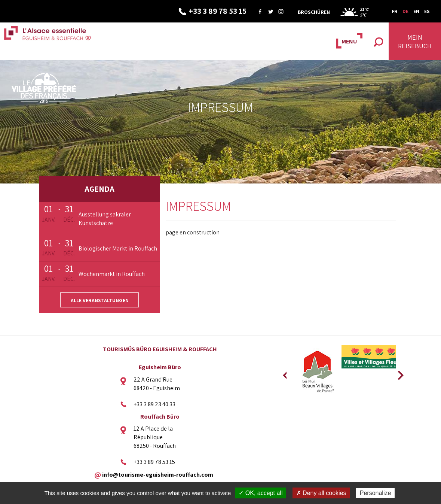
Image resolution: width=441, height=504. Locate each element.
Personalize (376, 493)
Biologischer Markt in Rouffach (118, 248)
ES (427, 11)
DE (405, 11)
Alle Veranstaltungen (100, 300)
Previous (285, 373)
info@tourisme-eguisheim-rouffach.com (158, 474)
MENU (349, 41)
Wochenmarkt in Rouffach (112, 274)
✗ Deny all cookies (321, 493)
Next (398, 373)
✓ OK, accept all (261, 493)
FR (395, 11)
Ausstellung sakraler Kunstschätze (105, 219)
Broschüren (314, 12)
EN (416, 11)
